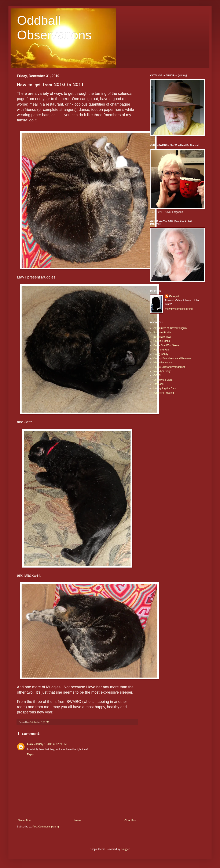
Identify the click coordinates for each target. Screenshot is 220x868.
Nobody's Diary (162, 371)
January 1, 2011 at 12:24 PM (50, 744)
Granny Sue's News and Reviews (172, 358)
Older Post (130, 820)
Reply (30, 754)
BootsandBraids (162, 333)
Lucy (30, 744)
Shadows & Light (163, 380)
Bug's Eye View (162, 337)
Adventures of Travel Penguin (170, 328)
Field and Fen (161, 350)
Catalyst (174, 296)
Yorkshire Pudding (164, 393)
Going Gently (161, 354)
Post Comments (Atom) (46, 827)
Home (78, 820)
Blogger (125, 849)
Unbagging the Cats (165, 388)
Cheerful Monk (162, 341)
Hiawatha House (163, 363)
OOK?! (157, 375)
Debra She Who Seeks (166, 345)
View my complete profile (179, 309)
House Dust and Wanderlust (169, 367)
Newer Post (25, 820)
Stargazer (159, 384)
